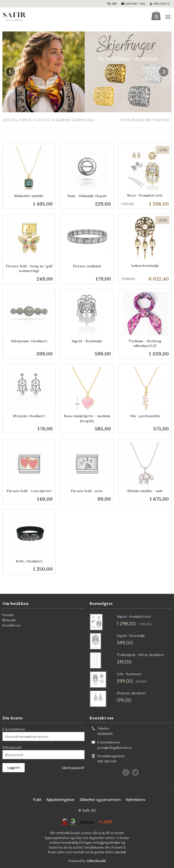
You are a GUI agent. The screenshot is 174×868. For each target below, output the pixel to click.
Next (169, 71)
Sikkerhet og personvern (100, 799)
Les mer (121, 852)
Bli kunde (9, 620)
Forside (8, 615)
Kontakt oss (12, 625)
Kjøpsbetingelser (61, 799)
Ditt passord (12, 747)
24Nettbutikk (96, 861)
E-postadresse (14, 729)
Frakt (37, 799)
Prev (16, 71)
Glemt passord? (73, 768)
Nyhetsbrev (136, 799)
